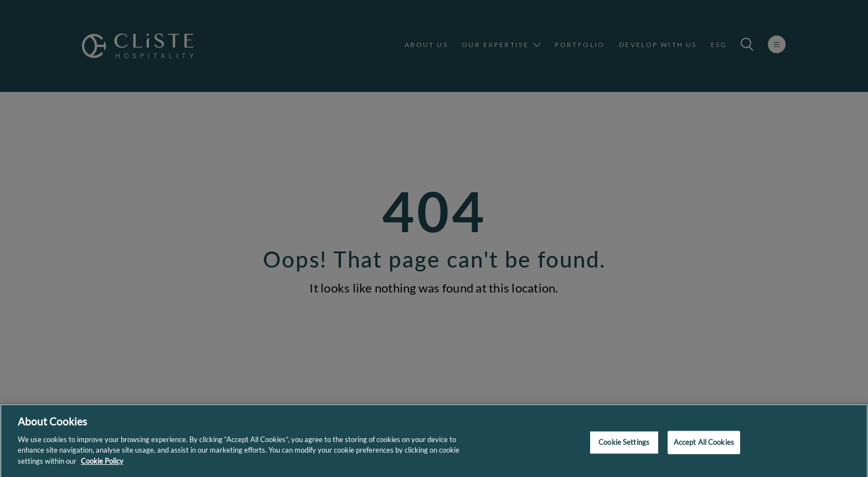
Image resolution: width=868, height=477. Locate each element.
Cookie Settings (624, 446)
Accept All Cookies (704, 446)
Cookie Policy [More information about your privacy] (102, 465)
